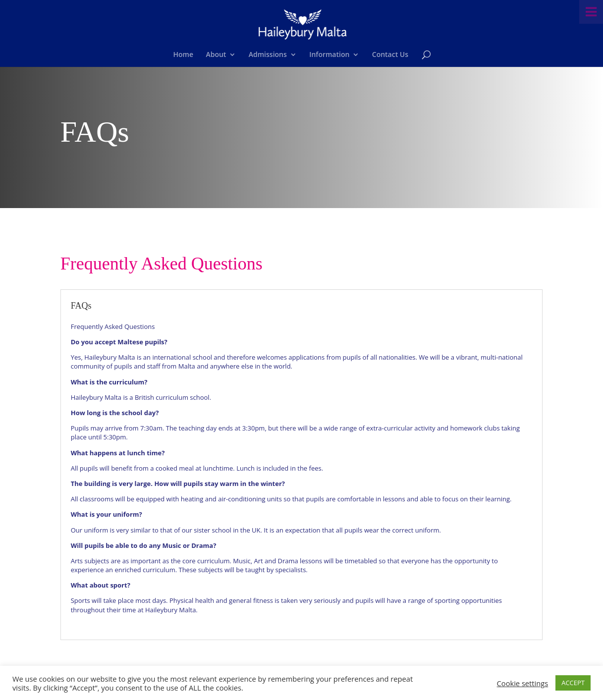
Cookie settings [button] (523, 683)
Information (329, 55)
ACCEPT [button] (573, 683)
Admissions (268, 55)
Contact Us (390, 55)
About (216, 55)
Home (184, 55)
